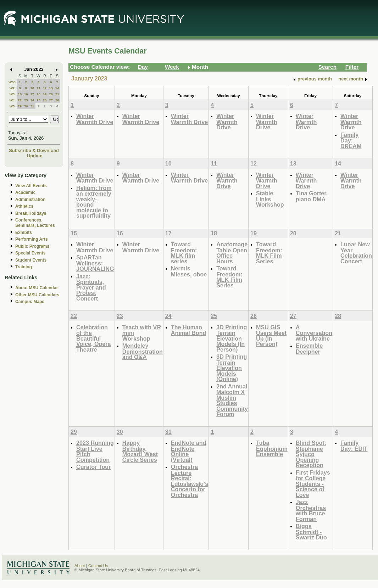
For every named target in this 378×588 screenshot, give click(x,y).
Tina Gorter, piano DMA (312, 196)
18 (38, 94)
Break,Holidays (31, 213)
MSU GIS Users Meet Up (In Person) (271, 336)
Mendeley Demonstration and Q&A (143, 351)
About (80, 566)
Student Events (31, 260)
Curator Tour (94, 467)
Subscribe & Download (34, 150)
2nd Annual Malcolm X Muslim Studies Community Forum (232, 400)
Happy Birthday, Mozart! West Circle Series (140, 451)
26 (45, 100)
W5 (12, 106)
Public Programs (32, 246)
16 (26, 94)
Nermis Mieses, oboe (189, 271)
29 (20, 106)
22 (20, 100)
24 (32, 100)
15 (20, 94)
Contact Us (98, 566)
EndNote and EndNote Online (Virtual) (189, 451)
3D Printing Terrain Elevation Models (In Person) (232, 338)
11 (38, 88)
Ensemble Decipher (309, 349)
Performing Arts (32, 239)
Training (24, 267)
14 (57, 88)
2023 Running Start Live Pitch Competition (95, 451)
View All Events (31, 186)
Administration (30, 200)
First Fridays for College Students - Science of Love (313, 484)
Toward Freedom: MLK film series (184, 253)
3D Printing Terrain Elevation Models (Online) (232, 368)
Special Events (30, 253)
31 (32, 106)
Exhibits (24, 233)
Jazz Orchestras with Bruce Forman (311, 510)
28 (57, 100)
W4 (12, 100)
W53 (12, 82)
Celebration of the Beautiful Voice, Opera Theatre (94, 338)
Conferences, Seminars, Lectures (35, 223)
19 (45, 94)
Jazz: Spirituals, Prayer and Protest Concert (91, 287)
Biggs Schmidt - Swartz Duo (311, 532)
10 (32, 88)
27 (51, 100)
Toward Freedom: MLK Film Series (229, 277)
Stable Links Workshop (270, 199)
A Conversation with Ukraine (314, 333)
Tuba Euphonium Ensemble (272, 448)
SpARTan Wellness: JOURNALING (95, 263)
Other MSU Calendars (37, 295)
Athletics (24, 206)
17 (32, 94)
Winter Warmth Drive (95, 119)
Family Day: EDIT (354, 446)
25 (38, 100)
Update (35, 156)
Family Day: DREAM (351, 140)
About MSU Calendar (37, 288)
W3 (12, 94)
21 (57, 94)
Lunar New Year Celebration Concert (356, 253)
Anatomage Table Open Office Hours (232, 253)
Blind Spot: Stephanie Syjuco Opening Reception (311, 454)
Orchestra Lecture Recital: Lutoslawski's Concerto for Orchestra (190, 481)
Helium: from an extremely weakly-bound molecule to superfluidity (94, 202)
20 (51, 94)
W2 (12, 88)
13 (51, 88)
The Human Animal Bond (189, 330)
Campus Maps (30, 302)
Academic (25, 192)
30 (26, 106)
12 (45, 88)
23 (26, 100)
